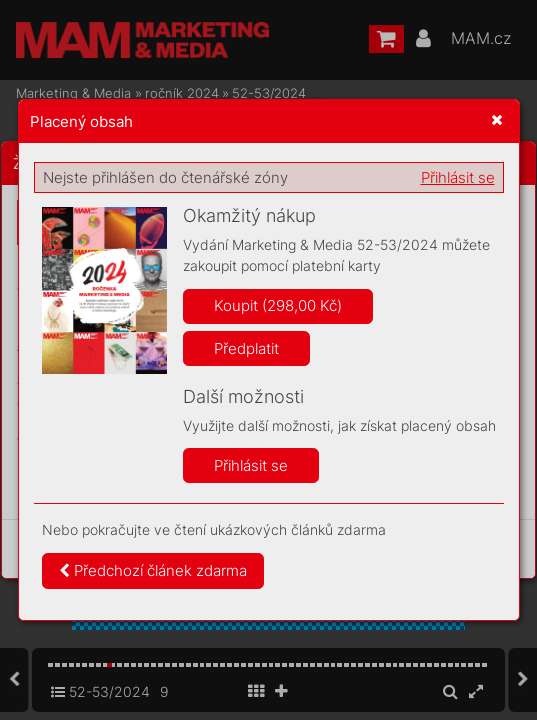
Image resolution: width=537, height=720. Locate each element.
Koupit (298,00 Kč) (278, 305)
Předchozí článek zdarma (153, 570)
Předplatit (246, 348)
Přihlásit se (458, 177)
